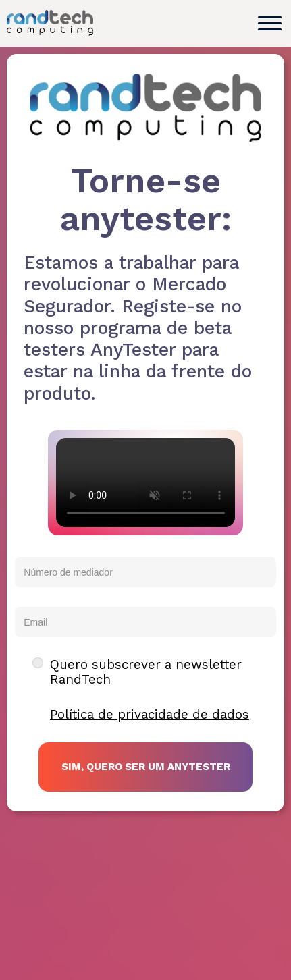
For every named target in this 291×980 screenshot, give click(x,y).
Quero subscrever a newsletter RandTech (146, 673)
